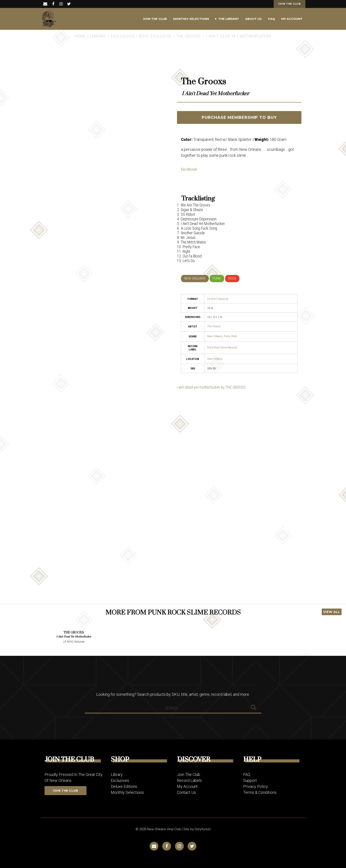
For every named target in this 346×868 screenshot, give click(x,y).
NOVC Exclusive (155, 36)
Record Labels (189, 780)
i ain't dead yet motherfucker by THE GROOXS (211, 387)
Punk (227, 336)
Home (80, 36)
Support (250, 780)
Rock (234, 336)
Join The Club (155, 19)
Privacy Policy (256, 786)
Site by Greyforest (197, 829)
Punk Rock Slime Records (222, 347)
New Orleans (215, 336)
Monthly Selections (191, 19)
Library (98, 36)
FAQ (272, 19)
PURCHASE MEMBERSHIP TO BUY (239, 117)
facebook (189, 169)
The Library (228, 19)
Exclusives (123, 36)
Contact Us (186, 792)
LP (208, 299)
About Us (253, 19)
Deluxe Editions (124, 786)
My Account (292, 19)
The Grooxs (214, 326)
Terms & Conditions (260, 792)
